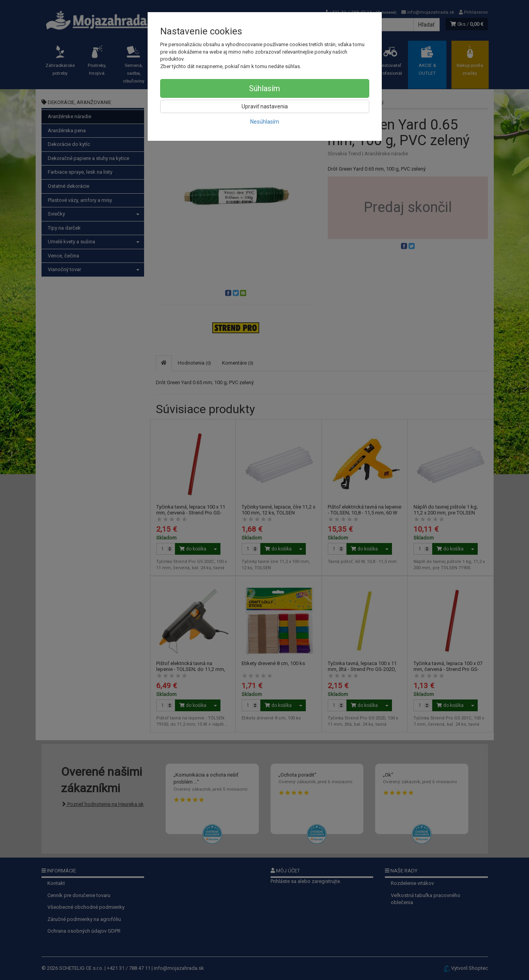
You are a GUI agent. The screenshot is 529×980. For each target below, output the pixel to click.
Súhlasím (264, 88)
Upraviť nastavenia (265, 106)
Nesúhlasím (265, 122)
